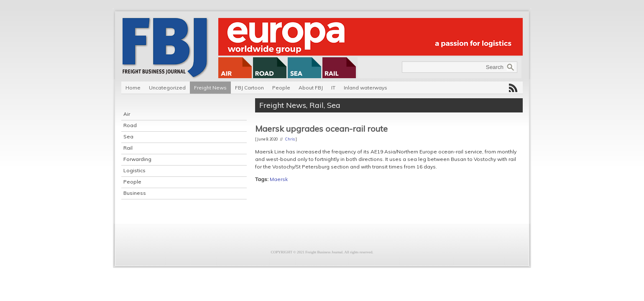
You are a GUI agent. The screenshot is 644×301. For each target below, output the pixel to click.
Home (133, 88)
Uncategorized (167, 88)
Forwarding (137, 159)
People (281, 88)
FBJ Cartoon (249, 88)
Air (127, 114)
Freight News (210, 88)
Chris (290, 139)
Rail (128, 148)
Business (135, 193)
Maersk (279, 179)
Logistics (134, 170)
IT (333, 88)
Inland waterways (365, 88)
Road (130, 125)
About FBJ (311, 88)
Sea (128, 136)
